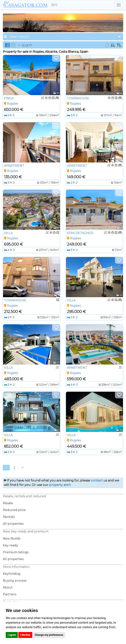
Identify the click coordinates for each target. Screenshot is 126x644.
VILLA (8, 233)
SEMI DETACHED (80, 233)
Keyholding (12, 574)
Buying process (15, 581)
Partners (10, 594)
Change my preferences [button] (49, 635)
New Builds (12, 539)
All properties (13, 524)
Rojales (13, 104)
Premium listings (16, 552)
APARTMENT (14, 166)
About (8, 587)
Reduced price (14, 510)
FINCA (9, 98)
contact (97, 480)
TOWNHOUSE (78, 98)
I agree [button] (12, 635)
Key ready (11, 545)
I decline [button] (25, 635)
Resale (8, 503)
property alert (60, 485)
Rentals (9, 517)
